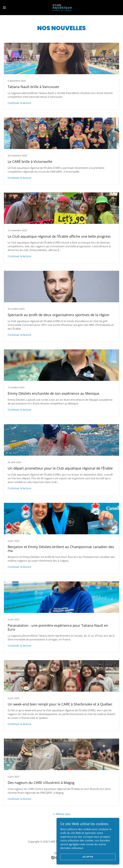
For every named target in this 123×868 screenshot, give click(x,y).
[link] (61, 8)
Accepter (88, 863)
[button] (10, 8)
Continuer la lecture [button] (19, 103)
